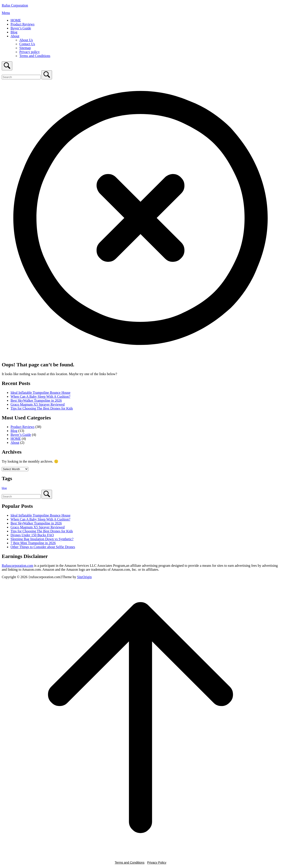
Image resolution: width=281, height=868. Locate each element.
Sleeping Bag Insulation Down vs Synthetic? (42, 539)
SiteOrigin (84, 577)
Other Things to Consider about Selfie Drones (43, 547)
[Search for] (21, 77)
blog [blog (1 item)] (4, 488)
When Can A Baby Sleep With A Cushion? (40, 397)
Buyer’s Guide (21, 28)
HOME (16, 20)
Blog (14, 32)
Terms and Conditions (35, 56)
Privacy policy (30, 52)
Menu (6, 13)
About (15, 36)
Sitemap (25, 48)
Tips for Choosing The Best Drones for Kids (42, 408)
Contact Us (27, 44)
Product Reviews (23, 24)
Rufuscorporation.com (18, 566)
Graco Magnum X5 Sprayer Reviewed (38, 404)
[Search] (47, 75)
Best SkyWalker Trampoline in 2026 (36, 400)
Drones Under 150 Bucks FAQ (32, 535)
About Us (26, 40)
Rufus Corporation (15, 5)
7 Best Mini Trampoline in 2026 (33, 543)
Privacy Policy (157, 863)
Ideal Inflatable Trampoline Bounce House (41, 393)
